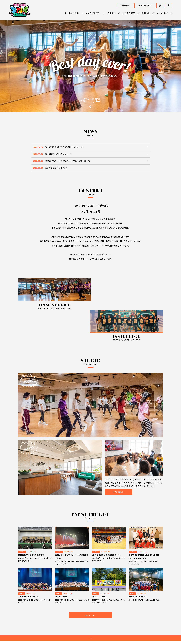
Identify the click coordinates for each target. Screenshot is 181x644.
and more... (90, 583)
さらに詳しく (119, 460)
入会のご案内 (129, 13)
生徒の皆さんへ (145, 6)
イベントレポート (164, 13)
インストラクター (93, 13)
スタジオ (112, 13)
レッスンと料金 (72, 13)
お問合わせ (125, 6)
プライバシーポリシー (140, 615)
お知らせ (146, 13)
